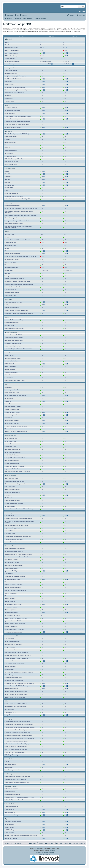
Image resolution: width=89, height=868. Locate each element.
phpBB (38, 849)
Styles (6, 701)
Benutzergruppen (9, 513)
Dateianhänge (9, 299)
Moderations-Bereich (10, 546)
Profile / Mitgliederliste (11, 332)
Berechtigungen (9, 719)
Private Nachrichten (10, 476)
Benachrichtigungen (10, 759)
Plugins (7, 819)
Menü (81, 11)
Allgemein (9, 39)
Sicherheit (7, 105)
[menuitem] (17, 15)
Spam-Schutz (8, 131)
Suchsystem (8, 353)
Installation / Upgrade (11, 786)
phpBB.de (52, 851)
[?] (44, 48)
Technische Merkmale (11, 804)
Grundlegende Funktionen (12, 68)
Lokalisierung (8, 774)
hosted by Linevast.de (45, 858)
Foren (6, 385)
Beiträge (7, 232)
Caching (7, 317)
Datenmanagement (10, 169)
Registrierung (8, 203)
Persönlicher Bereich (10, 436)
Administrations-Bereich (11, 636)
